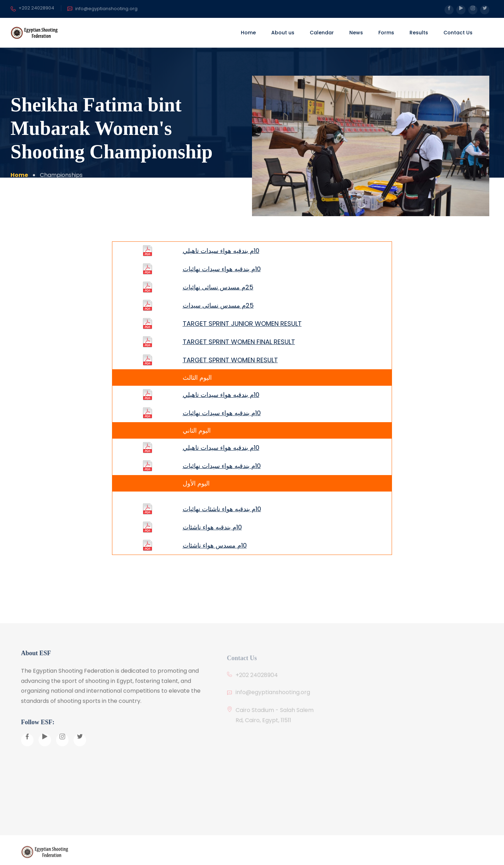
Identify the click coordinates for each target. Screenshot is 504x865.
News (356, 33)
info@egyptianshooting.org (102, 9)
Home (248, 33)
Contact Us (458, 33)
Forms (386, 33)
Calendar (322, 33)
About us (283, 33)
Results (419, 33)
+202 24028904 (32, 8)
